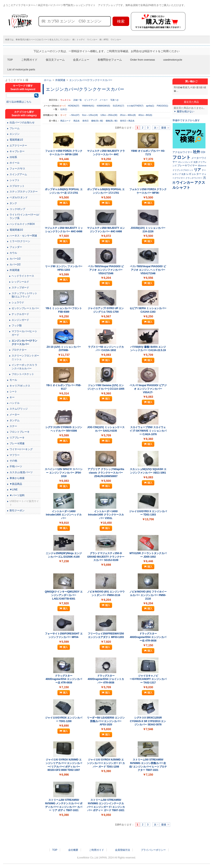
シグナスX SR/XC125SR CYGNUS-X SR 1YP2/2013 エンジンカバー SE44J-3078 (148, 721)
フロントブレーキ (20, 432)
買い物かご (191, 81)
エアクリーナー (18, 146)
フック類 (17, 326)
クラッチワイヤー (194, 178)
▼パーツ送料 (17, 495)
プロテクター (19, 350)
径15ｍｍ (202, 166)
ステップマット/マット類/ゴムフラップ (24, 295)
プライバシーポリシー (153, 850)
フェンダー (16, 247)
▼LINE (14, 490)
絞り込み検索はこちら (19, 102)
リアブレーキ (17, 438)
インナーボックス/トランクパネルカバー (24, 367)
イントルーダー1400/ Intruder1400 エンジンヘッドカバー (64, 515)
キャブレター (17, 151)
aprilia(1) (150, 106)
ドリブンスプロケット (183, 170)
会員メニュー (81, 60)
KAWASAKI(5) (104, 106)
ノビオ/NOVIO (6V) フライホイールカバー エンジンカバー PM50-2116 (148, 595)
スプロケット (17, 186)
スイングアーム (18, 174)
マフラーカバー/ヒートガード (24, 333)
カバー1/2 (15, 259)
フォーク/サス (17, 169)
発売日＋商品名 (127, 121)
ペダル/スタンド (19, 197)
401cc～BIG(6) (145, 115)
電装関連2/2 (16, 230)
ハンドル (15, 403)
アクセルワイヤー (182, 152)
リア (197, 170)
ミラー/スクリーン (20, 241)
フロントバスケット (23, 374)
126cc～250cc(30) (109, 115)
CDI (203, 152)
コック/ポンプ (17, 209)
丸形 (183, 174)
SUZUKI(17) (118, 106)
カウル (13, 253)
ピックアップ (91, 100)
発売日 (86, 121)
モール (13, 380)
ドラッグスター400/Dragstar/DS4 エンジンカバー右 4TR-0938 (148, 637)
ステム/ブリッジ (19, 409)
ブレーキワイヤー (187, 165)
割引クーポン (17, 511)
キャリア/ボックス (20, 386)
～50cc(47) (74, 115)
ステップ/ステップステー (24, 192)
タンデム (15, 420)
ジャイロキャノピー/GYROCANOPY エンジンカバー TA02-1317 (148, 679)
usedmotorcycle (173, 60)
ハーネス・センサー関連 (23, 236)
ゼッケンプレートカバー (25, 308)
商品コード (66, 121)
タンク (13, 203)
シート (13, 392)
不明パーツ (16, 466)
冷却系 (13, 157)
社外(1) (64, 109)
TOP (10, 60)
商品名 (77, 121)
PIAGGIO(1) (162, 106)
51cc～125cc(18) (90, 115)
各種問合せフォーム (110, 60)
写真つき (115, 100)
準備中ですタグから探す (186, 120)
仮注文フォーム (55, 60)
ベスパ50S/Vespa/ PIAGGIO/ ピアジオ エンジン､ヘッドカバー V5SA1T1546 (148, 270)
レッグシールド (20, 282)
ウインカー (185, 182)
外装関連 (60, 80)
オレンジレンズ (185, 162)
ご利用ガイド (29, 60)
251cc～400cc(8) (128, 115)
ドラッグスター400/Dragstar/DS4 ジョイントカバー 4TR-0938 (106, 679)
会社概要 (73, 850)
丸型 (196, 162)
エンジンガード (20, 320)
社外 (197, 152)
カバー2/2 (15, 264)
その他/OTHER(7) (135, 106)
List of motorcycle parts (21, 69)
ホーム (48, 80)
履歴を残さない (186, 111)
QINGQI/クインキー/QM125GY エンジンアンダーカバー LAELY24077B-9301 (64, 595)
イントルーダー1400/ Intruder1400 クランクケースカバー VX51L (106, 515)
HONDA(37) (74, 106)
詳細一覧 (78, 100)
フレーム (15, 128)
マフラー (15, 455)
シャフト (15, 180)
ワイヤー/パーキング (21, 449)
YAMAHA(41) (88, 106)
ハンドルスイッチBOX (22, 224)
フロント (182, 157)
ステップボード (20, 288)
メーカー (104, 100)
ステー (13, 426)
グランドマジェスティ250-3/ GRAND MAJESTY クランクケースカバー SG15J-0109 (106, 557)
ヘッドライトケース (23, 276)
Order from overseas (143, 60)
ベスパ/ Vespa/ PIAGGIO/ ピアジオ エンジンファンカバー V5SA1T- (148, 389)
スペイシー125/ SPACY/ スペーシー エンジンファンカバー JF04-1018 (64, 473)
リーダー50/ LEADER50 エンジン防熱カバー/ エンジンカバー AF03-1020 (106, 721)
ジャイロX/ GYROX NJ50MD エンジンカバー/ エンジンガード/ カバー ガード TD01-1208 (106, 763)
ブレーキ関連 (17, 443)
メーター (15, 415)
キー (12, 397)
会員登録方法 (123, 850)
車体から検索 (17, 478)
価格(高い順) (112, 121)
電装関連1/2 (16, 140)
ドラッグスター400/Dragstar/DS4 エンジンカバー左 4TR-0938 (64, 679)
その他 (13, 461)
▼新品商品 (16, 484)
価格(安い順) (97, 121)
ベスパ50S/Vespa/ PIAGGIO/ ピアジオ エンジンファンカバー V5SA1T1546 (106, 270)
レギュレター (194, 174)
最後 (164, 128)
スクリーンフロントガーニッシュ (25, 357)
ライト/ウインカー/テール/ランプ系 (24, 216)
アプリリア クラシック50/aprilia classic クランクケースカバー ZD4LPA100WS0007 (106, 473)
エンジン (15, 134)
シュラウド (18, 302)
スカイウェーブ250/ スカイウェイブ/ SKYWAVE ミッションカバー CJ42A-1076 (148, 431)
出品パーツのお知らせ (22, 122)
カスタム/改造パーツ (21, 472)
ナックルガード (20, 314)
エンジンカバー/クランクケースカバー (91, 80)
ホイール (15, 163)
